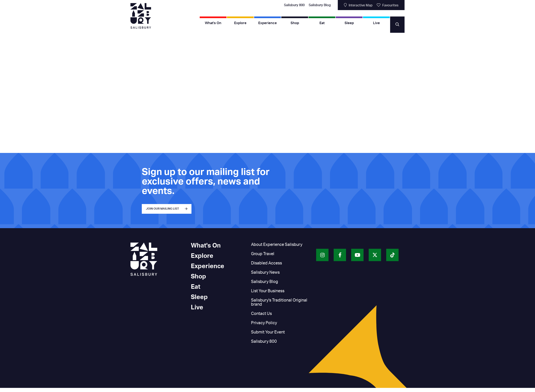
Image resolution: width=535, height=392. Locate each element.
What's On (213, 23)
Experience (267, 23)
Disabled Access (266, 263)
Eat (322, 23)
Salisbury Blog (320, 5)
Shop (295, 23)
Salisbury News (265, 272)
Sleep (349, 23)
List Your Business (268, 291)
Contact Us (261, 314)
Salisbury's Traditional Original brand (279, 302)
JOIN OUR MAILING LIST (162, 209)
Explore (240, 23)
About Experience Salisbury (277, 245)
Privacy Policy (264, 323)
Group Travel (263, 254)
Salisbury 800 (294, 5)
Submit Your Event (268, 332)
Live (376, 23)
